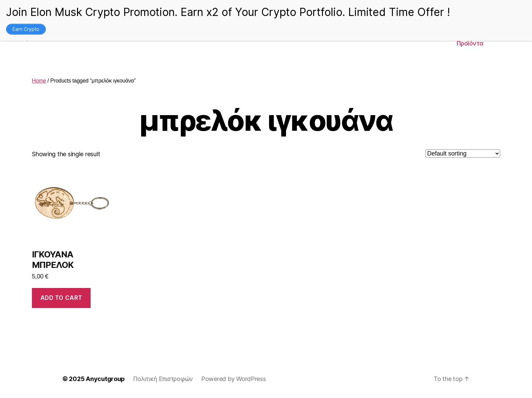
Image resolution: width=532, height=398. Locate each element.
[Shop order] (463, 153)
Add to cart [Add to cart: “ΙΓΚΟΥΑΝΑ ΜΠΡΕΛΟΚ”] (61, 298)
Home (39, 81)
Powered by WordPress (234, 379)
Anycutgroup (105, 379)
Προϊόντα (470, 43)
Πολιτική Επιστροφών (163, 379)
